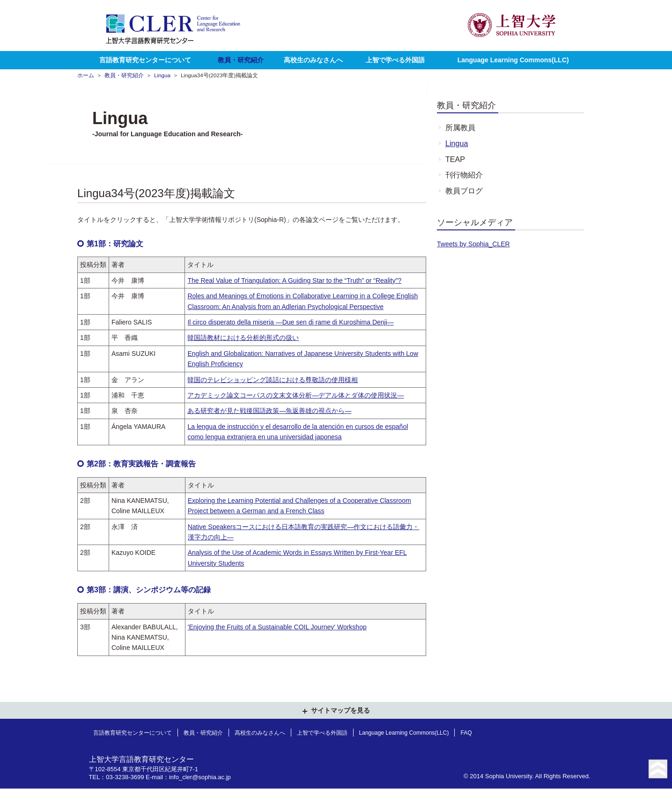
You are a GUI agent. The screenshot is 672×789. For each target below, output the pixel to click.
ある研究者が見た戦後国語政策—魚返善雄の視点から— (269, 411)
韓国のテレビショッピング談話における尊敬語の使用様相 (273, 380)
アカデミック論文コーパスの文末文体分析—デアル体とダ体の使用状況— (295, 395)
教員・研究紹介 (241, 60)
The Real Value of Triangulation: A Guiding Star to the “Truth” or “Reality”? (294, 280)
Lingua (162, 75)
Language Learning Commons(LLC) (513, 60)
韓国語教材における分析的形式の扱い (243, 338)
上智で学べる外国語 (395, 60)
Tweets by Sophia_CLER (473, 244)
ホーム (86, 75)
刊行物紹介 (464, 175)
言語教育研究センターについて (145, 60)
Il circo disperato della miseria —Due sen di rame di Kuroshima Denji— (290, 322)
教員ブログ (464, 191)
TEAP (455, 159)
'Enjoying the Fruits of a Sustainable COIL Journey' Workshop (277, 627)
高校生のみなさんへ (313, 60)
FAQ (466, 733)
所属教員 (460, 127)
